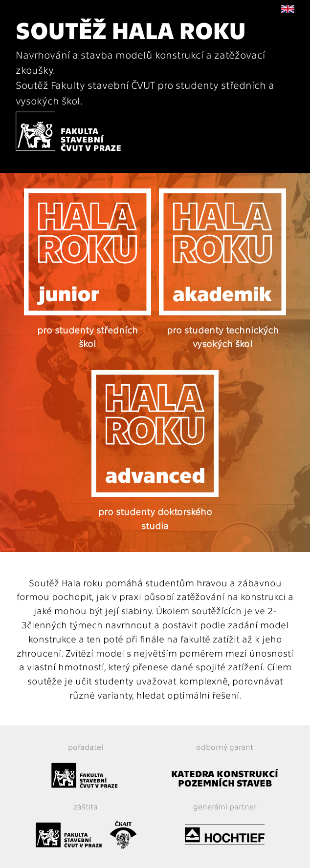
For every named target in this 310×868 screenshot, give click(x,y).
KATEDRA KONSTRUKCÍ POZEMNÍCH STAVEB (225, 778)
